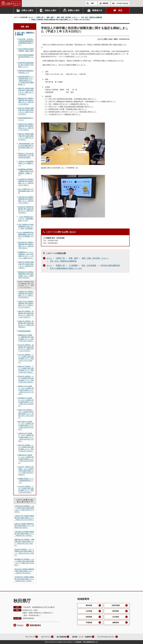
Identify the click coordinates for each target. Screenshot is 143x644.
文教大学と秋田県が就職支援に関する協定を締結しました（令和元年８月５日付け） (26, 265)
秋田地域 (116, 611)
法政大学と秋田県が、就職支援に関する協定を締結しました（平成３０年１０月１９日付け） (26, 314)
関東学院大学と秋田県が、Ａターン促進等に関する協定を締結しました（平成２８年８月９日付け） (26, 459)
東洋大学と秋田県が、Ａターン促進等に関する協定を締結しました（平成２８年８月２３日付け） (26, 448)
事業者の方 (97, 10)
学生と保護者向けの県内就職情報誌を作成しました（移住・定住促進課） (26, 226)
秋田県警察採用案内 (25, 331)
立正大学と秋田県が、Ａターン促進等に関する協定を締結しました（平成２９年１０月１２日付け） (26, 359)
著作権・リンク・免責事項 (82, 637)
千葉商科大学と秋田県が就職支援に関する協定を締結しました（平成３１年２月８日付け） (26, 294)
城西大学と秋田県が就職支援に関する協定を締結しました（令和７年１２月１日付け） (26, 91)
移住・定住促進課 (89, 265)
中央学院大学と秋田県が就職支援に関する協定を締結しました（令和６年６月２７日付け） (26, 182)
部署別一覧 (60, 265)
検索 (92, 3)
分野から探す (27, 10)
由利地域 (89, 617)
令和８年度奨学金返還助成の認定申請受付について (26, 57)
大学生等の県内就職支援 (110, 265)
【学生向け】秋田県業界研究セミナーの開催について (26, 163)
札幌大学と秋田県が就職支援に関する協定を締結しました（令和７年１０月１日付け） (26, 137)
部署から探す (74, 10)
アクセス (20, 625)
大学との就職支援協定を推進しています (66, 268)
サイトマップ (30, 637)
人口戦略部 (73, 265)
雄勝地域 (116, 623)
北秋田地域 (116, 605)
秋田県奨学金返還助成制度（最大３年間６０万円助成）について (26, 65)
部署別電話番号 (35, 625)
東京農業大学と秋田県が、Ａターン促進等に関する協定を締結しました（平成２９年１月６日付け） (26, 402)
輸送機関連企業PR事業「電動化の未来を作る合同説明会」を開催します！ (26, 172)
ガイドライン (45, 637)
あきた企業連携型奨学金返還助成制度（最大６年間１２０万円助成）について (26, 235)
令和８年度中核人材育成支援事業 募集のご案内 (26, 50)
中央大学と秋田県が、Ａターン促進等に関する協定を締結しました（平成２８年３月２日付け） (26, 489)
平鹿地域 (89, 623)
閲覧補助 (105, 3)
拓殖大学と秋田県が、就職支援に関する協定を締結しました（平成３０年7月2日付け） (26, 324)
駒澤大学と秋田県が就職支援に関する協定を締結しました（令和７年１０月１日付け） (26, 111)
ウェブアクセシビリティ (106, 637)
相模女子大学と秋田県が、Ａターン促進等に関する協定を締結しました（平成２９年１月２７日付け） (26, 390)
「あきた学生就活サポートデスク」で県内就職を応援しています (26, 219)
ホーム (31, 17)
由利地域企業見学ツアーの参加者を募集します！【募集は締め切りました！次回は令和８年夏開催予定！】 (26, 80)
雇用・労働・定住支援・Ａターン (67, 17)
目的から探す (51, 10)
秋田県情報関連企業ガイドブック (26, 119)
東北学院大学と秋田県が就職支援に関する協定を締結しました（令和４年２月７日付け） (26, 245)
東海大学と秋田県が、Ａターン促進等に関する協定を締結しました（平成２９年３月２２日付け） (26, 369)
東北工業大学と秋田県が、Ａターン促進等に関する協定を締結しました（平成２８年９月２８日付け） (26, 425)
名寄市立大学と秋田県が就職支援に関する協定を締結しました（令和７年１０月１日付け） (26, 127)
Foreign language (122, 3)
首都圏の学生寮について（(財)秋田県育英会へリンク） (26, 481)
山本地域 (89, 611)
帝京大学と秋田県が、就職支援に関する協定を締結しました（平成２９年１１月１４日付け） (26, 348)
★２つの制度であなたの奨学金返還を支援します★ (26, 191)
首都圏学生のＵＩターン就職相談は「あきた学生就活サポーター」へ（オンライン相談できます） (26, 255)
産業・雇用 (50, 17)
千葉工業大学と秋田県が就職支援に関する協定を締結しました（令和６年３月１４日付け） (26, 200)
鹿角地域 (89, 605)
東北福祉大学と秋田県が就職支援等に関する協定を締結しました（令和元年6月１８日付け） (26, 275)
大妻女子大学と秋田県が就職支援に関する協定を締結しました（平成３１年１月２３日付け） (26, 304)
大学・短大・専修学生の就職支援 (91, 17)
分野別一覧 (40, 17)
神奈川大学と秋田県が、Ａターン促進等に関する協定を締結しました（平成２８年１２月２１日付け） (26, 414)
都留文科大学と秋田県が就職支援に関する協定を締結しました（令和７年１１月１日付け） (26, 101)
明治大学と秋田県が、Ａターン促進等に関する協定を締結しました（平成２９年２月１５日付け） (26, 379)
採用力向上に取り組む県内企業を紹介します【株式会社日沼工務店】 (26, 155)
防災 (120, 10)
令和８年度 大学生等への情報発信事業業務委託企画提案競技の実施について (26, 42)
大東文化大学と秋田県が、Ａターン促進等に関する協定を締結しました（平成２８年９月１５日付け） (26, 437)
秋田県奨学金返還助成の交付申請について (26, 72)
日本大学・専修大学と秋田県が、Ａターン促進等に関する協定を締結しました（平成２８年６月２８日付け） (26, 471)
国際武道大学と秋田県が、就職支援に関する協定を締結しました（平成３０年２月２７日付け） (26, 338)
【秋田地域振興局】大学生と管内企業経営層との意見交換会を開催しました (26, 147)
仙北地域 (116, 617)
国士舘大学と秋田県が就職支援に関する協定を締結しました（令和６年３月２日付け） (26, 210)
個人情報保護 (61, 637)
